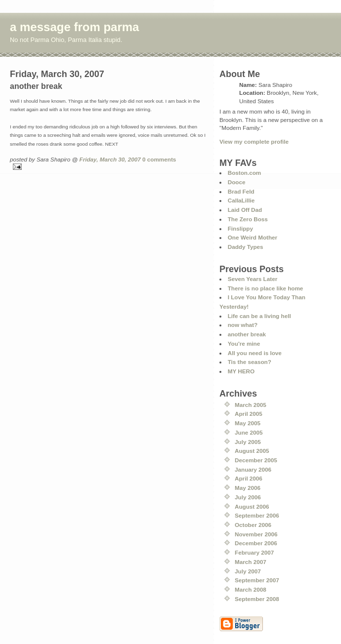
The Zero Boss (248, 219)
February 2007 (254, 552)
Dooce (237, 182)
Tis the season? (250, 362)
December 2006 (256, 543)
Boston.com (245, 173)
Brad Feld (241, 191)
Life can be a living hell (259, 316)
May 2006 (248, 488)
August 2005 (252, 451)
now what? (243, 325)
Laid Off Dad (245, 210)
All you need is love (255, 353)
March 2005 (251, 405)
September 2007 (257, 580)
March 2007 (251, 562)
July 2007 (248, 571)
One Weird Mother (253, 237)
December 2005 (256, 460)
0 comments (159, 159)
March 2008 (251, 589)
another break (247, 334)
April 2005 (249, 414)
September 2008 (257, 599)
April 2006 (249, 478)
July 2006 (248, 497)
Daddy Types (246, 247)
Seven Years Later (253, 279)
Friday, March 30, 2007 (110, 159)
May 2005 (248, 423)
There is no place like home (266, 288)
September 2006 (257, 515)
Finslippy (240, 228)
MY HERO (241, 371)
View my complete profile (254, 141)
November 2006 (256, 534)
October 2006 (253, 525)
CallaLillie (241, 200)
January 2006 (253, 469)
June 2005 (249, 432)
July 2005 (248, 442)
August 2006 (252, 506)
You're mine (244, 343)
